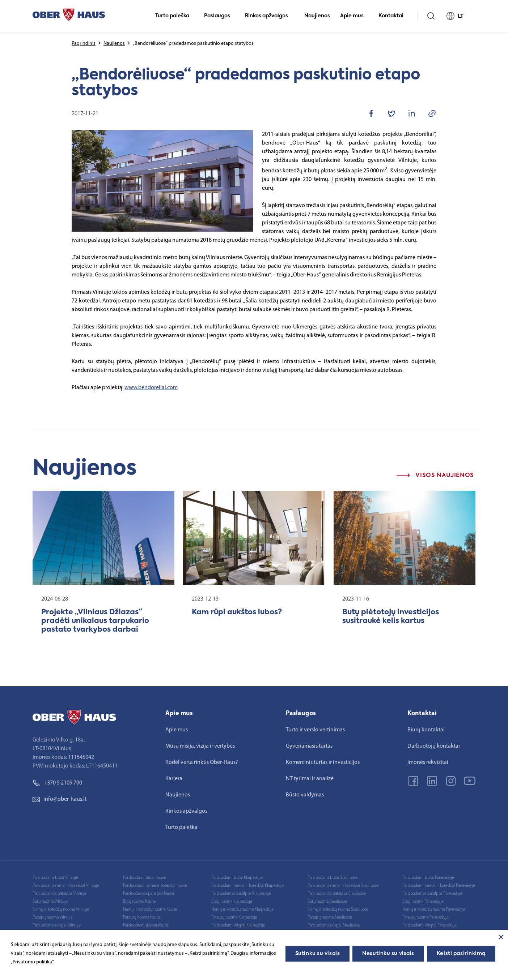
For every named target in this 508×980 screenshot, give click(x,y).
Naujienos (317, 16)
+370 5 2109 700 (57, 783)
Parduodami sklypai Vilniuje (57, 925)
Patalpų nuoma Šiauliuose (330, 917)
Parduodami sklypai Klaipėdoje (238, 925)
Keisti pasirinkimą (461, 954)
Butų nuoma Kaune (139, 902)
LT (458, 16)
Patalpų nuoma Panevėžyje (426, 917)
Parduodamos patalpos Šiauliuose (337, 894)
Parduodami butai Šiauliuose (333, 878)
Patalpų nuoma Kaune (142, 917)
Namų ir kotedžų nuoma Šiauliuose (338, 910)
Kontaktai (394, 16)
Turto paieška (175, 16)
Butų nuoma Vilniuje (50, 902)
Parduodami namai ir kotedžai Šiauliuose (343, 886)
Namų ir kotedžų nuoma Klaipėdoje (242, 910)
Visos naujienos (435, 476)
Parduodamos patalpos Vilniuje (60, 894)
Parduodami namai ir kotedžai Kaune (155, 886)
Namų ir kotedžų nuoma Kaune (150, 910)
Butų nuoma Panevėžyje (423, 902)
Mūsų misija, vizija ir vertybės (200, 746)
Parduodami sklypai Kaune (146, 925)
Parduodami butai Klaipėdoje (237, 878)
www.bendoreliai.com (151, 388)
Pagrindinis (84, 44)
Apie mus (355, 16)
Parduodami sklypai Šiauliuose (334, 925)
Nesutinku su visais (388, 954)
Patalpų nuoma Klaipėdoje (234, 917)
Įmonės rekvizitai (428, 762)
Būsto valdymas (305, 795)
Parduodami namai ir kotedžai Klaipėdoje (247, 886)
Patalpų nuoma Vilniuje (53, 917)
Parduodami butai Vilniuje (55, 878)
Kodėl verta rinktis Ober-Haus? (202, 762)
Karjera (174, 779)
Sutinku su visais (318, 954)
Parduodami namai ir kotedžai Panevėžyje (439, 886)
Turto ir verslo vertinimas (315, 730)
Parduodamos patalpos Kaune (149, 894)
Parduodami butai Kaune (145, 878)
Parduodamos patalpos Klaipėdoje (241, 894)
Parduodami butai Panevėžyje (428, 878)
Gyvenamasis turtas (309, 746)
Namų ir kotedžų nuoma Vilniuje (61, 910)
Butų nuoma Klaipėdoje (232, 902)
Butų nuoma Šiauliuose (327, 902)
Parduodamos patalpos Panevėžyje (432, 894)
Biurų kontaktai (426, 730)
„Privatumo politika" (32, 962)
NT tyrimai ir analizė (310, 779)
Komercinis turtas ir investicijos (323, 762)
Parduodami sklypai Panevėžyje (429, 925)
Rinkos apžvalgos (270, 16)
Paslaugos (220, 16)
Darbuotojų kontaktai (434, 746)
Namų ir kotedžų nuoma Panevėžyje (434, 910)
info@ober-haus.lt (60, 799)
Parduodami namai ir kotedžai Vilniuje (66, 886)
